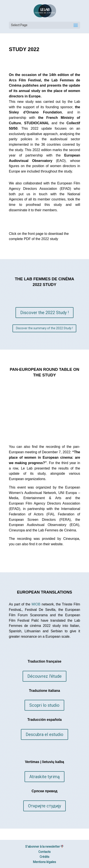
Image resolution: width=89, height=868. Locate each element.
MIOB (36, 604)
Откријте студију (44, 806)
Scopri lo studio (44, 705)
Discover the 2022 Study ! (44, 313)
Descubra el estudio (44, 734)
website (57, 544)
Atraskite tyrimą (44, 777)
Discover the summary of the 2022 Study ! (44, 328)
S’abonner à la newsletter (44, 847)
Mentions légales (44, 862)
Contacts (44, 852)
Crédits (44, 857)
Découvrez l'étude (44, 676)
